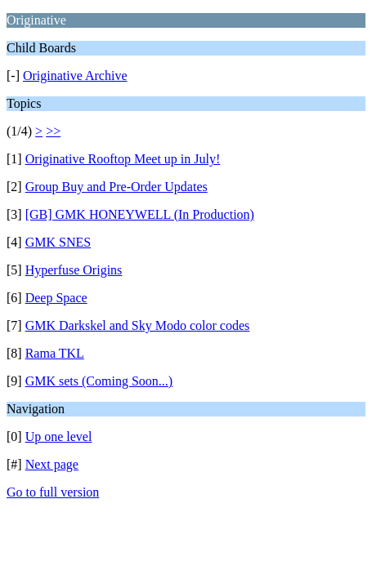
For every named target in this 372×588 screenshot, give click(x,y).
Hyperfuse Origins (74, 270)
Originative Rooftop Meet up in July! (123, 159)
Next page (52, 464)
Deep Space (56, 298)
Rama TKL (55, 353)
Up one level (59, 437)
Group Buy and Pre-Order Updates (117, 187)
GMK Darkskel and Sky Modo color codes (138, 325)
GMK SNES (58, 242)
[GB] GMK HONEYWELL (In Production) (140, 214)
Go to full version (53, 492)
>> (53, 131)
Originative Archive (75, 76)
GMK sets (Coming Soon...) (99, 381)
